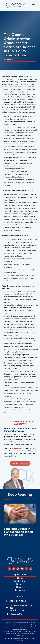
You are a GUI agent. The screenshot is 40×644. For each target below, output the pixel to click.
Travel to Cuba (9, 59)
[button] (33, 498)
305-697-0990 (17, 448)
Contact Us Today (20, 463)
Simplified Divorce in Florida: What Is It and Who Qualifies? (18, 532)
